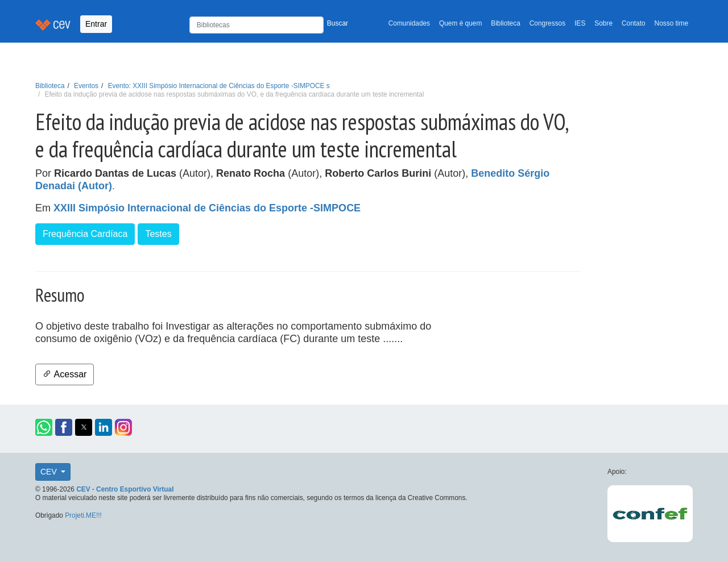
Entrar (96, 24)
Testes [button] (158, 234)
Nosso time (671, 23)
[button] (44, 427)
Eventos (86, 86)
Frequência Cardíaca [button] (85, 234)
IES (580, 23)
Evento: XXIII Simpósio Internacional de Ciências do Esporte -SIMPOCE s (219, 86)
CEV (50, 472)
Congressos (547, 23)
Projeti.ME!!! (83, 515)
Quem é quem (460, 23)
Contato (634, 23)
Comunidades (409, 23)
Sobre (603, 23)
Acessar (65, 374)
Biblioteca (506, 23)
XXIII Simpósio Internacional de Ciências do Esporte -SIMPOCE (207, 208)
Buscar (338, 23)
